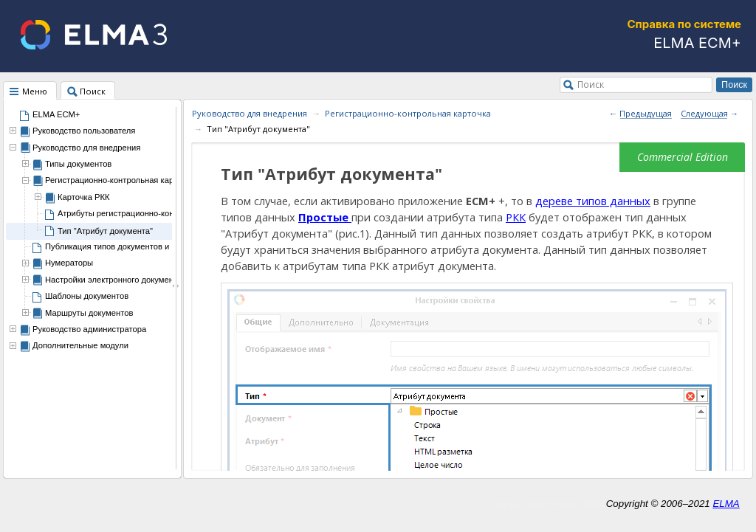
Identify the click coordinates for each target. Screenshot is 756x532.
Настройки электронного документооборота (129, 280)
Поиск (591, 84)
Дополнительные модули (80, 345)
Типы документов (78, 164)
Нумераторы (69, 263)
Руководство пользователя (84, 131)
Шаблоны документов (87, 296)
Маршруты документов (89, 313)
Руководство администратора (89, 329)
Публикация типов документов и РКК (116, 246)
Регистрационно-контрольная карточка (120, 180)
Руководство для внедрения (86, 148)
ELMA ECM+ (56, 114)
